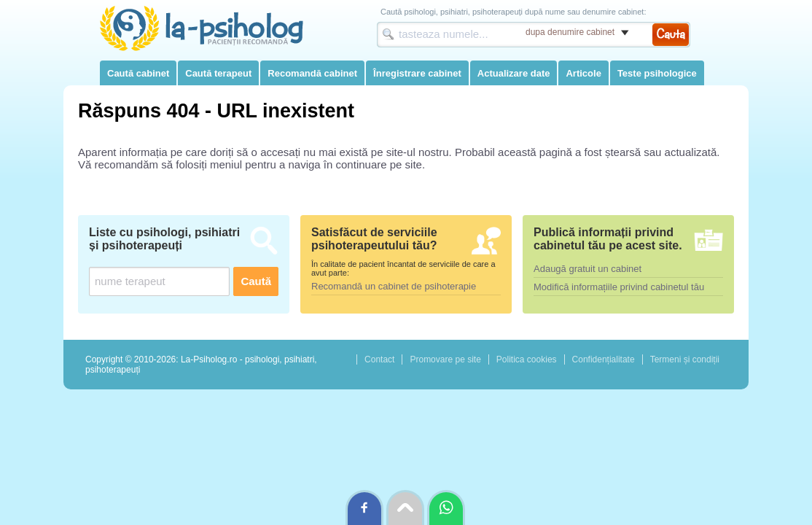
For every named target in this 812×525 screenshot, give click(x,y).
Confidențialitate (604, 359)
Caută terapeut (218, 73)
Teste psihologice (657, 73)
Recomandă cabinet (312, 73)
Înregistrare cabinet (417, 73)
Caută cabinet (138, 73)
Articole (583, 73)
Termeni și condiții (685, 359)
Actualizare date (514, 73)
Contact (379, 359)
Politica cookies (527, 359)
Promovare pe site (445, 359)
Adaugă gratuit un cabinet (587, 269)
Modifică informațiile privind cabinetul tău (619, 287)
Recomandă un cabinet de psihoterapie (394, 286)
